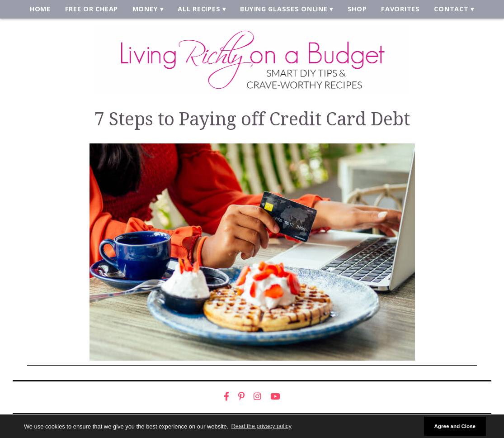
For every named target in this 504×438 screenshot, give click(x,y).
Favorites (398, 10)
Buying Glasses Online (283, 10)
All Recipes (200, 10)
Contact (448, 10)
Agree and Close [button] (455, 426)
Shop (356, 10)
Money (147, 10)
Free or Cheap (94, 10)
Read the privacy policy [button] (261, 426)
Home (44, 10)
